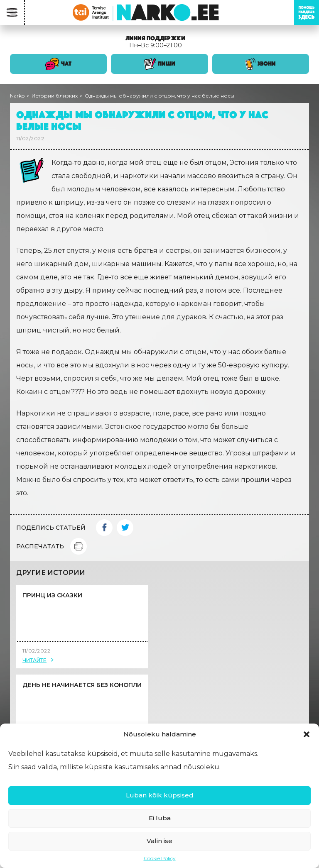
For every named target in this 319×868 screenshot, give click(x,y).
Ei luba (160, 818)
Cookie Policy (160, 858)
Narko (17, 96)
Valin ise (159, 841)
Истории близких (55, 96)
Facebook (104, 528)
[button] (307, 734)
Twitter (125, 528)
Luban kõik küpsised (160, 795)
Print (79, 546)
